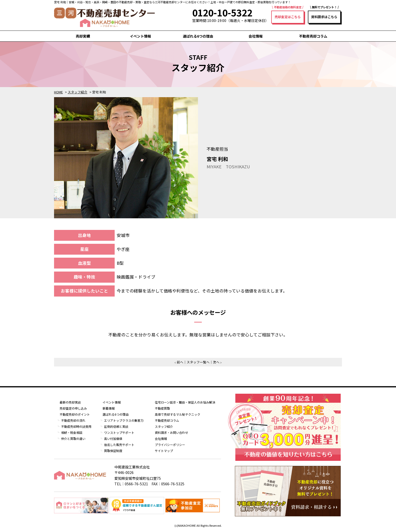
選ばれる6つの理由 (198, 36)
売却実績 (83, 36)
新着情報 (109, 408)
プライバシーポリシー (170, 445)
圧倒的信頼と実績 (116, 426)
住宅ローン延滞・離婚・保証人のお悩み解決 (185, 402)
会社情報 (256, 36)
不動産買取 (162, 408)
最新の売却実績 (70, 402)
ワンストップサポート (119, 432)
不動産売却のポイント (75, 414)
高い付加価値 (113, 438)
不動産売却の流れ (73, 420)
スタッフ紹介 (164, 426)
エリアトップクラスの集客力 (124, 420)
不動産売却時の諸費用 (76, 426)
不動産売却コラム (313, 36)
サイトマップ (164, 451)
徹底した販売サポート (119, 445)
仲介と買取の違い (73, 438)
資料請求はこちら (324, 17)
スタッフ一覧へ (198, 362)
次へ (216, 362)
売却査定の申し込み (73, 408)
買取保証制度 (113, 451)
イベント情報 (140, 36)
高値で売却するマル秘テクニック (178, 414)
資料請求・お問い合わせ (171, 432)
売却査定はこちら (288, 17)
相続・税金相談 (72, 432)
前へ (180, 362)
